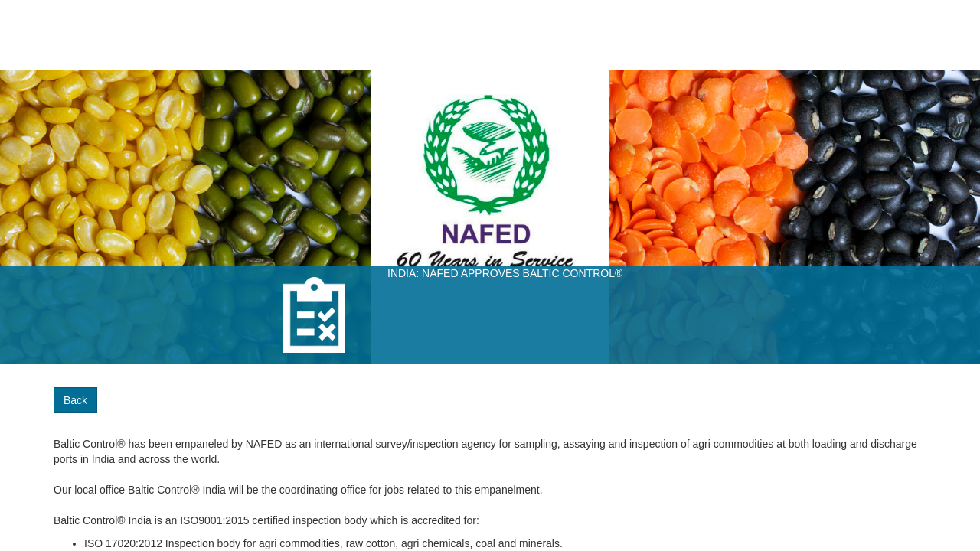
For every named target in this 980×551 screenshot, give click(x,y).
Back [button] (75, 400)
